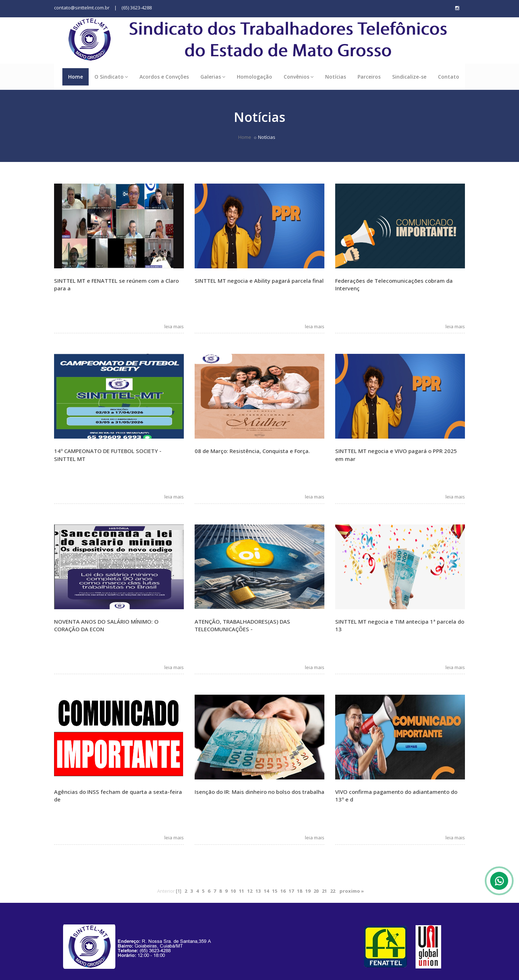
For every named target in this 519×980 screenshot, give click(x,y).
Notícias (336, 77)
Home (76, 77)
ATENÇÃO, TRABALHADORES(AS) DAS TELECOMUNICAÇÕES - (242, 625)
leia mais (172, 326)
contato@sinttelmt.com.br (82, 8)
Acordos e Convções (164, 77)
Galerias (213, 77)
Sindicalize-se (409, 77)
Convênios (299, 77)
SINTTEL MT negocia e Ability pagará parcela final (259, 281)
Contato (449, 77)
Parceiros (369, 77)
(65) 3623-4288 (137, 8)
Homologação (254, 77)
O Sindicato (111, 77)
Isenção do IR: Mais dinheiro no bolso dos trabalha (259, 792)
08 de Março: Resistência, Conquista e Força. (252, 451)
